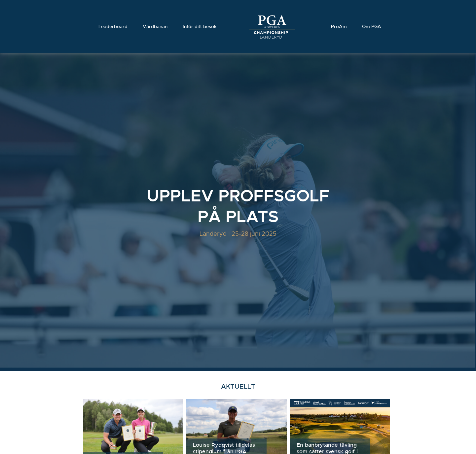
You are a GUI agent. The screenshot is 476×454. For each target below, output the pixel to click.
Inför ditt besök (200, 26)
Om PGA (372, 26)
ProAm (339, 26)
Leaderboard (113, 26)
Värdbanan (155, 26)
